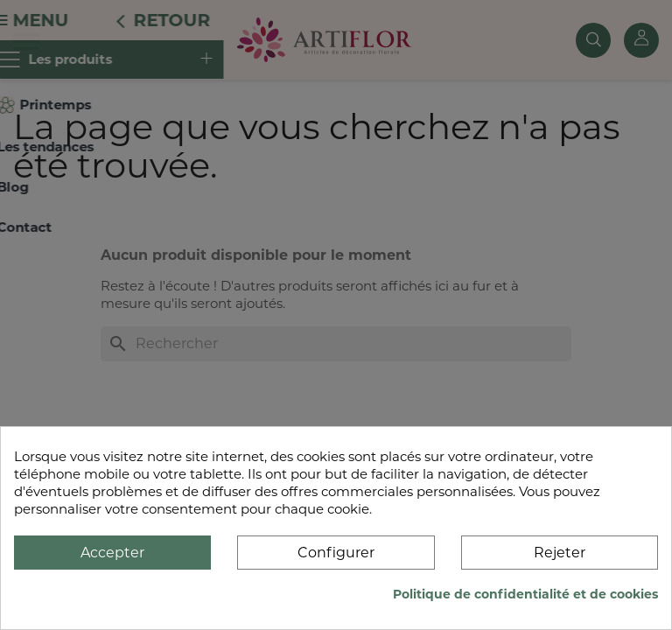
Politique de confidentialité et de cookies (525, 594)
